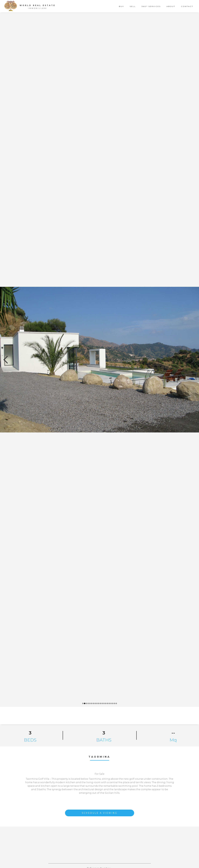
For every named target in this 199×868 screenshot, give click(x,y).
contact (187, 6)
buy (121, 6)
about (171, 6)
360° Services (151, 6)
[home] (31, 6)
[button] (6, 360)
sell (133, 6)
